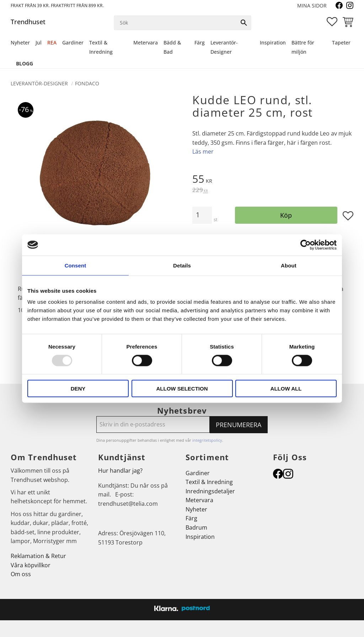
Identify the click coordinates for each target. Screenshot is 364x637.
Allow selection (182, 389)
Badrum (196, 527)
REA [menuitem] (52, 43)
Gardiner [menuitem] (73, 43)
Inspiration (200, 537)
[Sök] (244, 23)
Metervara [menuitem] (146, 43)
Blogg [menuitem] (25, 63)
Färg (191, 518)
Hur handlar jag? (120, 471)
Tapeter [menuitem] (341, 43)
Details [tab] (182, 265)
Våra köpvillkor (31, 565)
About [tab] (289, 265)
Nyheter (196, 509)
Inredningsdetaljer (210, 491)
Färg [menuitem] (200, 43)
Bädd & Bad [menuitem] (172, 47)
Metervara (199, 500)
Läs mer (203, 152)
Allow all (286, 389)
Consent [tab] (76, 265)
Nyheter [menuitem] (20, 43)
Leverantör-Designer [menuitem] (224, 47)
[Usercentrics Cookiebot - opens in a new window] (306, 245)
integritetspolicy (207, 440)
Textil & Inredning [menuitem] (101, 47)
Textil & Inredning (209, 482)
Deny (78, 389)
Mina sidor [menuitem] (312, 6)
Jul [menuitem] (39, 43)
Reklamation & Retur (38, 556)
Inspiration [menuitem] (273, 43)
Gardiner (198, 473)
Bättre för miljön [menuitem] (303, 47)
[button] (332, 22)
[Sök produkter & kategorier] (176, 23)
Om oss (21, 574)
